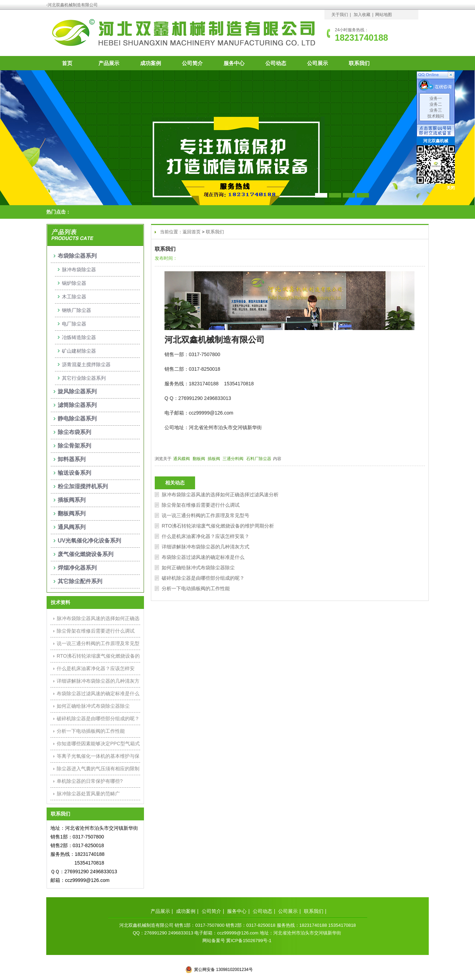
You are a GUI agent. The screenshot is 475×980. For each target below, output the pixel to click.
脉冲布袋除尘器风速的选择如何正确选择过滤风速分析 (220, 495)
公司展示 (317, 63)
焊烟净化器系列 (77, 568)
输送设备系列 (74, 473)
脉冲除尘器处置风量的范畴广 (88, 794)
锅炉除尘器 (74, 283)
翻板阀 (199, 459)
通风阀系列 (72, 527)
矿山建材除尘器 (79, 351)
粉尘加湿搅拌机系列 (83, 486)
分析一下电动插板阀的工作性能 (196, 588)
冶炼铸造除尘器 (79, 337)
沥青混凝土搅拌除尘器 (86, 364)
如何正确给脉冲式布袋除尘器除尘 (198, 568)
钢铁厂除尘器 (77, 310)
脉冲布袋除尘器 (79, 270)
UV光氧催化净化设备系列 (89, 541)
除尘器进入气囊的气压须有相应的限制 (98, 769)
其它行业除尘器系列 (84, 378)
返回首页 (192, 232)
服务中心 (234, 63)
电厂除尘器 (74, 324)
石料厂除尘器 (259, 459)
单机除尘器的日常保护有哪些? (90, 781)
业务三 (436, 110)
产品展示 (109, 63)
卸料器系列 (72, 459)
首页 (67, 63)
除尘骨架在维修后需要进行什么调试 (201, 505)
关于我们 (340, 15)
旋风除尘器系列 (77, 391)
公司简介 (192, 63)
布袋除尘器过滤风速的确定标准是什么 (203, 557)
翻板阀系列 (72, 513)
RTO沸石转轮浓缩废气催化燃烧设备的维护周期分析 (218, 526)
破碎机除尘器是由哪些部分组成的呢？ (203, 578)
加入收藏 (362, 15)
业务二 (436, 104)
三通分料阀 (234, 459)
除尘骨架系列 (74, 446)
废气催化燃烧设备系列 (86, 554)
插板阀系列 (72, 500)
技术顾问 (436, 116)
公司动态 (276, 63)
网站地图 (384, 15)
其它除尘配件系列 (80, 581)
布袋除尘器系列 (77, 256)
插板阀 (214, 459)
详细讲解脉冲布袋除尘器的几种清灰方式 (206, 547)
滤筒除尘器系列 (77, 405)
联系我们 (359, 63)
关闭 (451, 188)
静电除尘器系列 (77, 419)
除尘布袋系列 (74, 432)
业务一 (436, 98)
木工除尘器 (74, 297)
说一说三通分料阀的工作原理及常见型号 (206, 515)
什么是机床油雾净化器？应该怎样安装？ (206, 536)
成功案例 (151, 63)
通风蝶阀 (182, 459)
